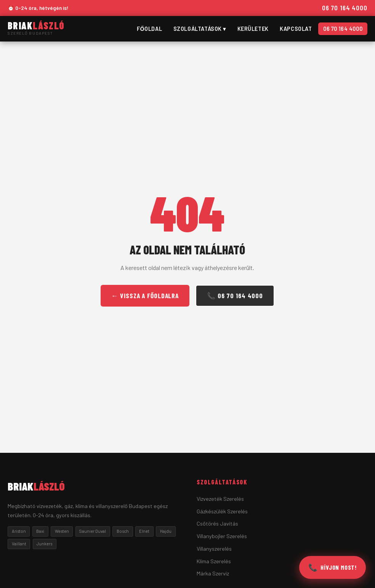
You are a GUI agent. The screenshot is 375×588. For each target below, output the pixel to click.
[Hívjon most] (333, 567)
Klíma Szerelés (214, 561)
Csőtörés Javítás (217, 523)
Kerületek (253, 29)
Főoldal (149, 29)
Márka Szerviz (213, 573)
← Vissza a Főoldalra (145, 296)
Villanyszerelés (214, 549)
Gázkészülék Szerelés (222, 511)
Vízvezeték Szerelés (220, 499)
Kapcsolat (296, 29)
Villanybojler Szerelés (222, 536)
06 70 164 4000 (345, 8)
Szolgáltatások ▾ (200, 29)
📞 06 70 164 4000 (235, 296)
